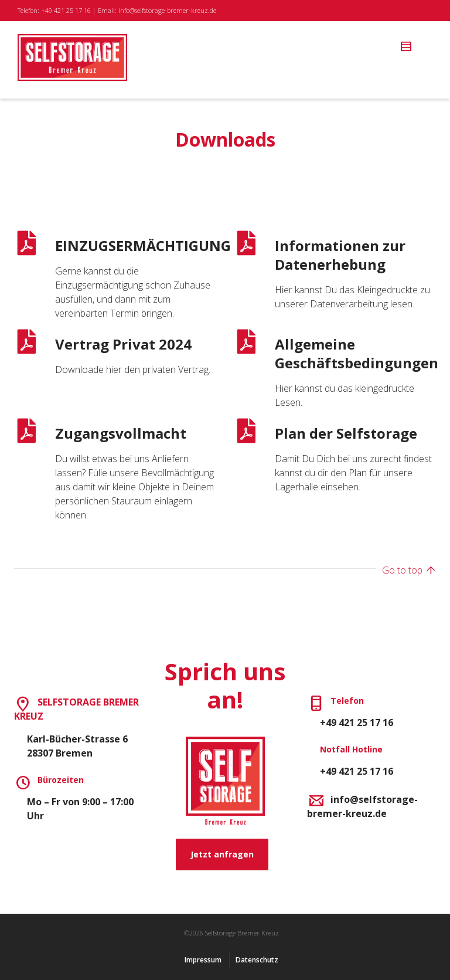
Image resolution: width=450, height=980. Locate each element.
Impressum (203, 960)
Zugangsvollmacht (121, 433)
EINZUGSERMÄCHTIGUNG (143, 245)
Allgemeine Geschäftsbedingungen (357, 353)
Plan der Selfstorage (346, 433)
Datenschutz (257, 960)
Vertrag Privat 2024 (123, 344)
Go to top (409, 571)
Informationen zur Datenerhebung (340, 255)
